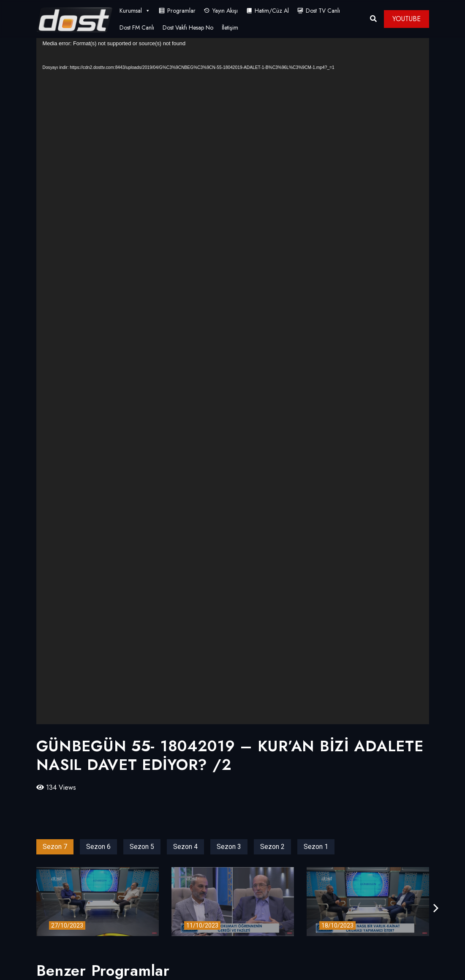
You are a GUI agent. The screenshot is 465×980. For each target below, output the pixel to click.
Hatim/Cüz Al (272, 11)
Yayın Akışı (225, 11)
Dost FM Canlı (137, 27)
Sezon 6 (98, 847)
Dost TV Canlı (323, 11)
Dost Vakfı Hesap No (188, 27)
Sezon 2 (272, 847)
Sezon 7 (55, 847)
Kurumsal (135, 11)
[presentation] (436, 908)
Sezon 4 (185, 847)
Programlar (181, 11)
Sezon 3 (229, 847)
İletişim (230, 27)
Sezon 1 (316, 847)
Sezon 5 (142, 847)
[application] (233, 381)
